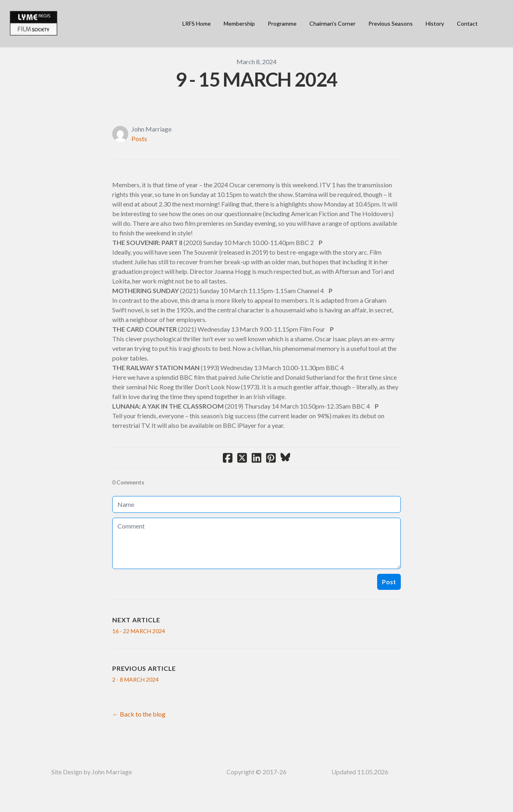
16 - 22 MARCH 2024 (139, 631)
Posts (139, 139)
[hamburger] (67, 19)
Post (389, 582)
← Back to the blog (139, 714)
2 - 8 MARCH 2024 (135, 679)
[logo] (34, 24)
